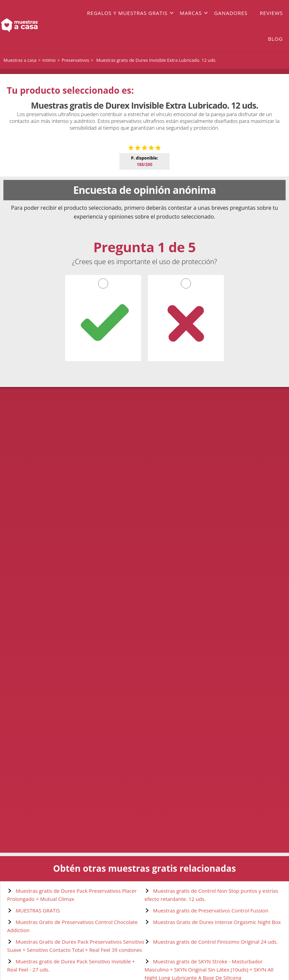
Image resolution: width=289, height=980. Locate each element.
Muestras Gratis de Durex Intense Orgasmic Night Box (217, 922)
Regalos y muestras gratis (127, 13)
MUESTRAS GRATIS (38, 910)
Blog (275, 39)
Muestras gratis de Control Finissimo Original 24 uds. (215, 942)
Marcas (191, 13)
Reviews (271, 13)
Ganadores (231, 13)
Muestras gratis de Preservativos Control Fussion (211, 910)
